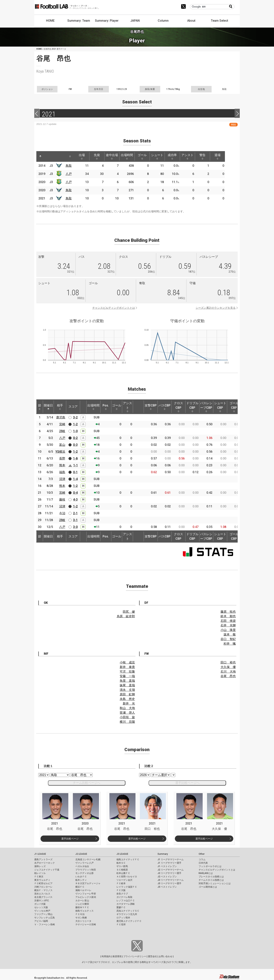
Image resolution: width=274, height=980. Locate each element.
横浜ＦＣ (80, 887)
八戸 (69, 174)
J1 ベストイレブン (167, 866)
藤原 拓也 (228, 612)
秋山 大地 (127, 708)
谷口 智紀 (228, 639)
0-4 (75, 493)
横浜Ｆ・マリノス (43, 890)
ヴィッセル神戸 (42, 911)
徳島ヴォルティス (84, 911)
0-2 (75, 438)
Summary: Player (107, 21)
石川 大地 (228, 672)
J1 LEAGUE (40, 854)
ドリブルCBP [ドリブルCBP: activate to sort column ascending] (192, 407)
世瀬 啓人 (127, 713)
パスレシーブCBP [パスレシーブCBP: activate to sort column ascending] (206, 407)
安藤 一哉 (127, 676)
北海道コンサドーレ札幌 (88, 859)
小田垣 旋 (127, 717)
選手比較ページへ (187, 783)
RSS (233, 125)
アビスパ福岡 (41, 921)
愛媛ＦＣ (121, 907)
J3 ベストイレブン (167, 887)
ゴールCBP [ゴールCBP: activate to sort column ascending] (234, 407)
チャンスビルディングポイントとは (114, 308)
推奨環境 (117, 956)
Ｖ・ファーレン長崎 (45, 924)
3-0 (75, 527)
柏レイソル (40, 873)
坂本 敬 (230, 634)
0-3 (75, 445)
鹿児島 (61, 417)
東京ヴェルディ (42, 880)
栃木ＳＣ (121, 863)
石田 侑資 (228, 621)
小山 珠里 (228, 630)
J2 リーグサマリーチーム (171, 870)
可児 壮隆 (127, 672)
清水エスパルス (42, 894)
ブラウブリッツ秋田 (86, 870)
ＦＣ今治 (80, 914)
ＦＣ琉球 (121, 924)
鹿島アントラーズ (43, 859)
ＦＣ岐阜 (121, 883)
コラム (202, 859)
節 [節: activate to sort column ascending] (40, 407)
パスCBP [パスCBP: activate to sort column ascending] (164, 407)
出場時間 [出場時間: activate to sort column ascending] (131, 156)
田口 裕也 (228, 662)
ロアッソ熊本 (123, 918)
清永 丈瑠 (127, 690)
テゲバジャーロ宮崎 (86, 924)
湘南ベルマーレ (83, 890)
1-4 (75, 479)
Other (202, 854)
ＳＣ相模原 (122, 870)
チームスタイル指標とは (211, 880)
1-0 (75, 431)
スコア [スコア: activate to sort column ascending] (73, 407)
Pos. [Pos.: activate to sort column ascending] (106, 407)
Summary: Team (79, 21)
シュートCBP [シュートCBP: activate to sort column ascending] (220, 407)
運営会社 (152, 956)
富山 (62, 445)
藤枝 (62, 500)
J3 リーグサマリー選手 (169, 883)
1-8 (75, 458)
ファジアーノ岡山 (43, 914)
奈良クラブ (122, 894)
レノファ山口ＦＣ (126, 901)
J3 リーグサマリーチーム (171, 880)
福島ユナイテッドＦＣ (128, 859)
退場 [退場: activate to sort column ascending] (225, 156)
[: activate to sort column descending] (41, 156)
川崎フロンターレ (43, 887)
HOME (50, 21)
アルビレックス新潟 (86, 897)
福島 (62, 472)
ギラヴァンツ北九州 (127, 914)
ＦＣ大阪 (121, 890)
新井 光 (129, 703)
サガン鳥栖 (81, 918)
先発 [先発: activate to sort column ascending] (99, 156)
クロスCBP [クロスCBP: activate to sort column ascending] (178, 407)
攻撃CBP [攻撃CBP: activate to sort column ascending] (151, 407)
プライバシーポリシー (135, 956)
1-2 (75, 424)
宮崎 (62, 424)
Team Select (219, 21)
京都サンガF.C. (42, 901)
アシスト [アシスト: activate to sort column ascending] (194, 156)
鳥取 (69, 166)
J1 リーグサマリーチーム (171, 859)
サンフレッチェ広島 (45, 918)
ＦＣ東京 (39, 877)
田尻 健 (129, 612)
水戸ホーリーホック (45, 863)
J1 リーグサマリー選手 (169, 863)
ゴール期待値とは (208, 887)
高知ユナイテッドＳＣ (128, 911)
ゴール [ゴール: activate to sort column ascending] (146, 156)
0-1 (75, 472)
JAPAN (135, 21)
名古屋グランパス (43, 897)
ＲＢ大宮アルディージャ (88, 883)
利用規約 (106, 956)
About (191, 21)
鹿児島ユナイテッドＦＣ (129, 921)
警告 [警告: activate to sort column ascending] (209, 156)
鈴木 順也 (228, 616)
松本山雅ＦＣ (123, 873)
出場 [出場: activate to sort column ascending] (83, 156)
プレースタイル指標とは (211, 877)
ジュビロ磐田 (82, 904)
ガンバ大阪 (40, 904)
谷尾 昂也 (228, 676)
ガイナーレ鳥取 (124, 897)
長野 (62, 458)
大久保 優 (228, 667)
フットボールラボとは (210, 866)
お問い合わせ (166, 956)
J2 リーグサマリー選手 (169, 873)
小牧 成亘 (127, 662)
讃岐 (62, 431)
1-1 (76, 465)
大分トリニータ (83, 921)
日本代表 (203, 863)
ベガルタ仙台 (82, 866)
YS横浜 (60, 452)
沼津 (62, 479)
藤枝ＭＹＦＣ (82, 907)
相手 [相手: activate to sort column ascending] (60, 407)
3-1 (75, 520)
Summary (163, 854)
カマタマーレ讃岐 (126, 904)
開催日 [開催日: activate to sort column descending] (48, 407)
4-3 (75, 500)
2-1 (75, 513)
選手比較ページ (70, 839)
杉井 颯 (230, 644)
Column (163, 21)
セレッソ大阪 (41, 907)
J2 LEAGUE (81, 854)
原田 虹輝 (127, 694)
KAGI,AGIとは (206, 873)
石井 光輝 (228, 625)
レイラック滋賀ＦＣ (127, 887)
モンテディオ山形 (84, 873)
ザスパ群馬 (122, 866)
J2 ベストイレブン (167, 877)
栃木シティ (81, 880)
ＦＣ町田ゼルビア (43, 883)
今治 (62, 513)
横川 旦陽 (127, 722)
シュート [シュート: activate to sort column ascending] (162, 156)
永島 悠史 (127, 699)
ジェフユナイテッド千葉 (47, 870)
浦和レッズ (40, 866)
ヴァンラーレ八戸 (84, 863)
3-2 (75, 417)
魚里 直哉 (127, 681)
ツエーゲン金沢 (124, 880)
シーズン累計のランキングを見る (216, 308)
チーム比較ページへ (87, 783)
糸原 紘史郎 (126, 616)
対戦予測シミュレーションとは (215, 883)
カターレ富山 (82, 901)
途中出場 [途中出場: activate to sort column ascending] (115, 156)
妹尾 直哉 (127, 685)
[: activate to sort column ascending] (48, 156)
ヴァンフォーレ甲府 (86, 894)
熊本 (62, 465)
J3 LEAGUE (122, 854)
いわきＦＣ (81, 877)
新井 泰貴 (127, 667)
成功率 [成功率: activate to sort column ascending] (178, 156)
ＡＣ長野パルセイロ (127, 877)
